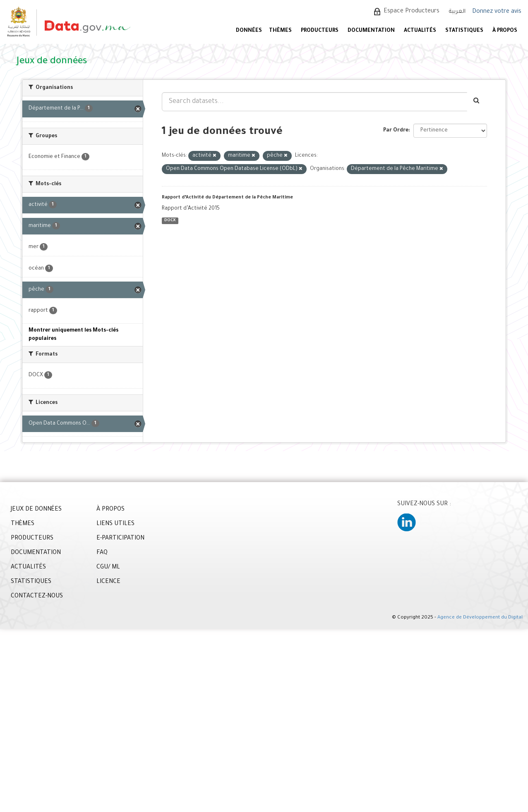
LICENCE (108, 582)
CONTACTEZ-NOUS (37, 597)
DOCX (170, 221)
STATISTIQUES (464, 31)
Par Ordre (396, 131)
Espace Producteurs (412, 12)
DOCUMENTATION (371, 31)
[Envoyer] (477, 102)
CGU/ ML (108, 568)
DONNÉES (249, 31)
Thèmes (280, 31)
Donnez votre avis (497, 12)
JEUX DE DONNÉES (36, 510)
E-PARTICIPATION (120, 539)
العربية (457, 12)
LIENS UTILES (115, 524)
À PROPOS (505, 31)
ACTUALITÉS (420, 31)
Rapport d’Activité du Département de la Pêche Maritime (227, 198)
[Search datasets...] (314, 102)
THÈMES (23, 524)
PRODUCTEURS (320, 31)
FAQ (102, 553)
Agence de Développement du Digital (480, 618)
